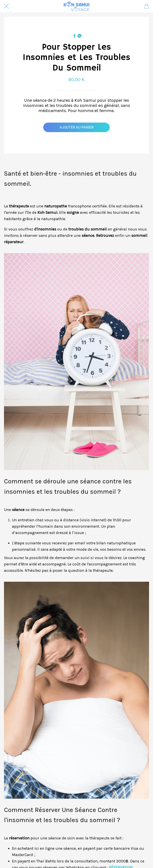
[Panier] (147, 6)
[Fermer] (6, 6)
